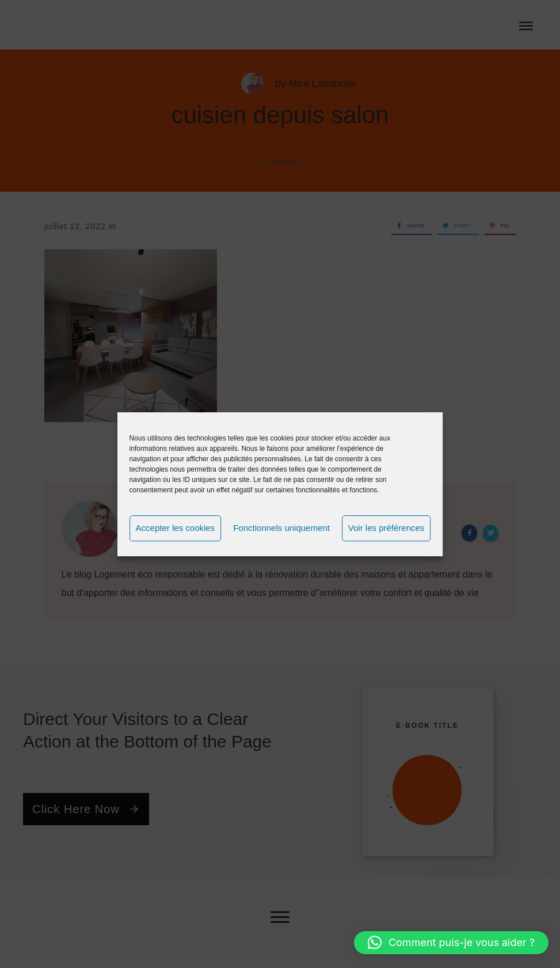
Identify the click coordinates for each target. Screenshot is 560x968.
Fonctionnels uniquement (281, 528)
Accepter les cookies (176, 528)
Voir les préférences (386, 528)
